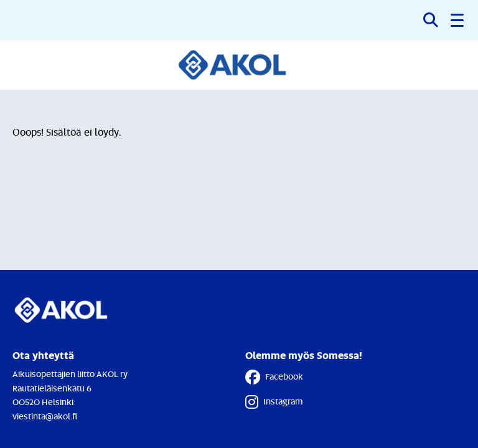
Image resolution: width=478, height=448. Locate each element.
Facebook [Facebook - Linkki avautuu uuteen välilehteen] (274, 377)
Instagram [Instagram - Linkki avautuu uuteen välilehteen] (274, 402)
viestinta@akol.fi (45, 416)
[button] (458, 20)
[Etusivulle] (239, 65)
